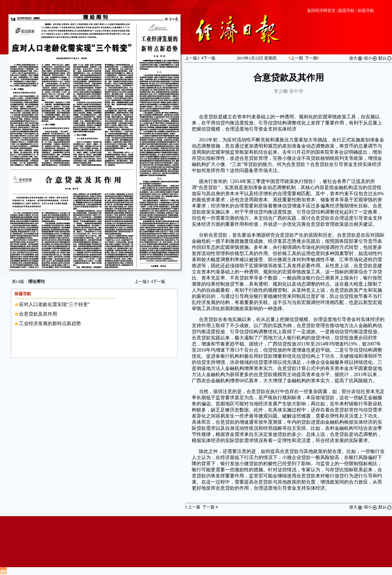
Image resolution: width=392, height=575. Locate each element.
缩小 (371, 58)
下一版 (158, 282)
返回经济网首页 (321, 11)
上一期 (297, 58)
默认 (385, 58)
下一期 (311, 58)
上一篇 (193, 507)
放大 (356, 58)
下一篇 (210, 507)
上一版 (142, 282)
